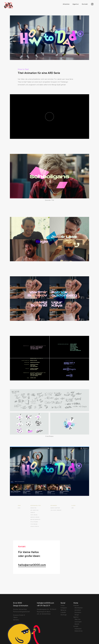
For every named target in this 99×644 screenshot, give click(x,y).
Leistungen (78, 622)
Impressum (78, 629)
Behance (63, 610)
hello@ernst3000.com (32, 565)
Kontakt (85, 4)
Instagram (64, 608)
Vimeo (63, 606)
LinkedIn (63, 613)
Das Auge (64, 615)
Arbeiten (66, 4)
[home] (10, 5)
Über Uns (77, 620)
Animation (78, 610)
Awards (77, 624)
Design (77, 615)
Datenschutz (79, 631)
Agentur (76, 4)
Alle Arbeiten (79, 608)
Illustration (78, 613)
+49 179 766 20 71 (43, 606)
